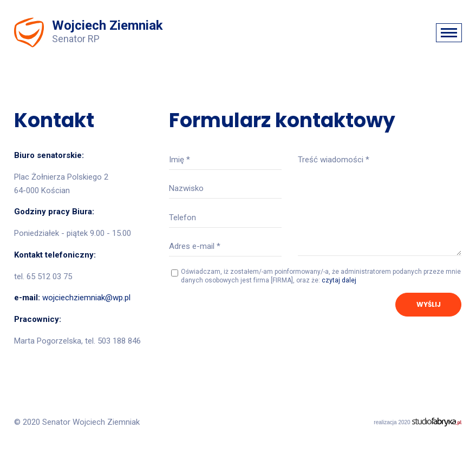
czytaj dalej (339, 280)
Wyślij (429, 304)
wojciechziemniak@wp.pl (86, 298)
